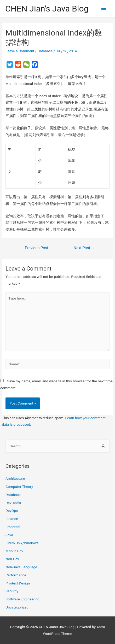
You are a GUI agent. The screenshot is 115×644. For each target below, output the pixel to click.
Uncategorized (17, 607)
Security (12, 591)
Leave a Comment (20, 51)
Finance (12, 519)
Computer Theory (19, 487)
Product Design (18, 583)
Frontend (13, 527)
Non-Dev (12, 559)
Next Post (84, 248)
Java (9, 535)
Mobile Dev (14, 551)
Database (45, 51)
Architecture (15, 478)
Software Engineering (22, 599)
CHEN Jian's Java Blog (47, 9)
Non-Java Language (21, 567)
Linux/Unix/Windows (22, 543)
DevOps (12, 511)
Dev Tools (13, 503)
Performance (16, 575)
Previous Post (34, 248)
